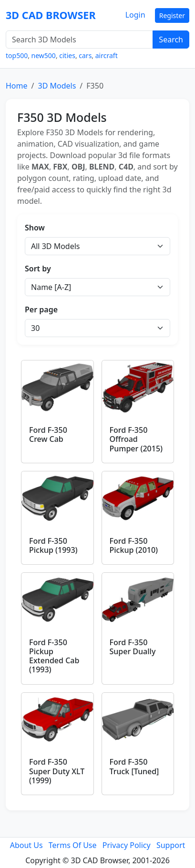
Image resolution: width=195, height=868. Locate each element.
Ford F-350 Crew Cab (48, 434)
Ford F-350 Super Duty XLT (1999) (57, 771)
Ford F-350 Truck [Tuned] (134, 766)
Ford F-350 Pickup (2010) (134, 545)
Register (172, 15)
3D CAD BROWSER (51, 15)
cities (67, 55)
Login (135, 15)
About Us (26, 845)
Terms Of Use (73, 845)
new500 (44, 55)
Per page (41, 309)
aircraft (107, 55)
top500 (17, 55)
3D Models (57, 86)
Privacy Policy (127, 845)
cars (85, 55)
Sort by (38, 269)
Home (17, 86)
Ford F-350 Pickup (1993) (53, 545)
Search (171, 40)
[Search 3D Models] (79, 40)
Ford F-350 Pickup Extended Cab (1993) (54, 656)
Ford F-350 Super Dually (133, 647)
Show (35, 228)
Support (171, 845)
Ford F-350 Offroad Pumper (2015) (136, 439)
